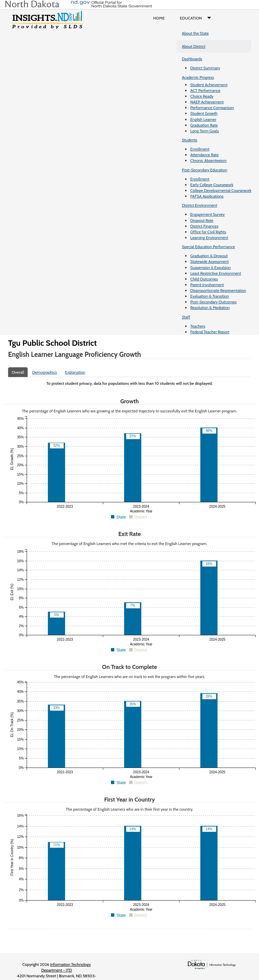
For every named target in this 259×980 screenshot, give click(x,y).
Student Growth (204, 113)
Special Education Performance (208, 247)
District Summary (205, 68)
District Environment (199, 205)
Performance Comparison (212, 108)
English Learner (203, 119)
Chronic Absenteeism (208, 160)
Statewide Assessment (209, 261)
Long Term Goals (205, 131)
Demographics (45, 372)
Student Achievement (209, 85)
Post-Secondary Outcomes (213, 302)
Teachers (198, 326)
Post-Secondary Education (204, 170)
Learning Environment (209, 238)
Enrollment (200, 149)
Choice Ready (202, 96)
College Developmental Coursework (221, 190)
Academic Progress (198, 77)
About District (194, 46)
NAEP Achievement (207, 102)
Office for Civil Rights (208, 232)
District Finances (204, 226)
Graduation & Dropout (209, 256)
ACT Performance (205, 90)
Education (197, 18)
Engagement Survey (207, 214)
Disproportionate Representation (218, 290)
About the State (195, 33)
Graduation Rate (204, 125)
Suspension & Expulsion (210, 267)
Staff (186, 317)
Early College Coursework (212, 185)
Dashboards (192, 59)
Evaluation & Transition (209, 296)
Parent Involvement (207, 285)
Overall (18, 372)
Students (190, 140)
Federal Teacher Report (210, 332)
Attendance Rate (204, 155)
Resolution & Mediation (210, 308)
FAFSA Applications (207, 196)
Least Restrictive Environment (216, 273)
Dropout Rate (202, 220)
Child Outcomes (204, 279)
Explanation (75, 372)
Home (159, 18)
